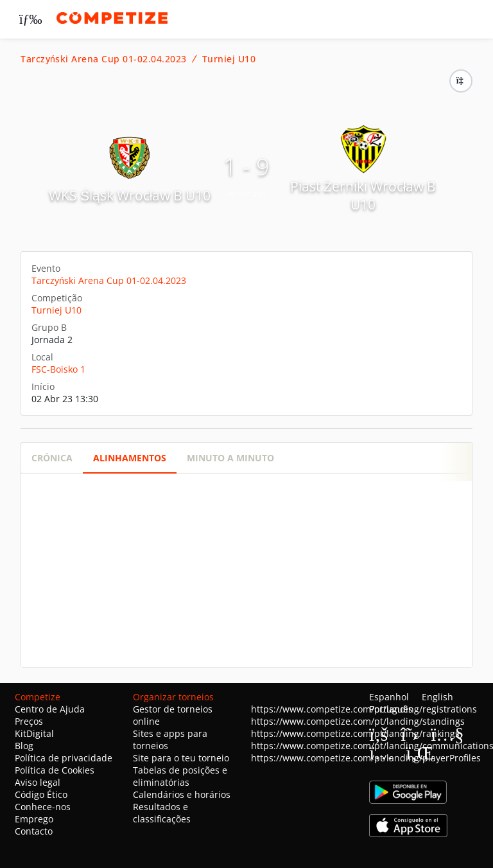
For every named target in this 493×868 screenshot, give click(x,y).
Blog (24, 746)
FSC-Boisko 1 (58, 369)
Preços (29, 721)
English (437, 697)
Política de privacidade (64, 758)
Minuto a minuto (230, 458)
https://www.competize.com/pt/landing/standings (358, 721)
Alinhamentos (130, 458)
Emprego (34, 819)
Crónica (52, 458)
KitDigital (34, 733)
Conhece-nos (43, 807)
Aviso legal (38, 782)
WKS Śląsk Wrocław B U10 (130, 195)
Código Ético (41, 794)
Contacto (34, 831)
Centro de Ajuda (50, 709)
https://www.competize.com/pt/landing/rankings (355, 733)
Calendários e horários (182, 794)
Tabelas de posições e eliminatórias (180, 776)
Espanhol (389, 697)
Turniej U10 (229, 59)
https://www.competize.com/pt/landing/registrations (364, 709)
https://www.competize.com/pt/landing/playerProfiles (366, 758)
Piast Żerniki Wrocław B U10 (363, 195)
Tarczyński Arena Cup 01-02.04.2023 (104, 59)
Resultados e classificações (162, 813)
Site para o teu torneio (181, 758)
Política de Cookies (55, 770)
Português (391, 709)
